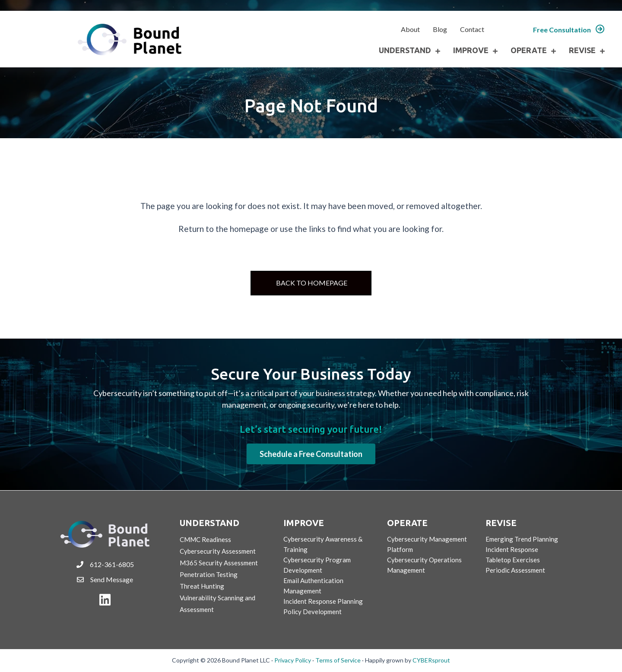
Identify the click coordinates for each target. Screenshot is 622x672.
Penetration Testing (209, 574)
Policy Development (313, 612)
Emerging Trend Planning (522, 539)
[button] (569, 30)
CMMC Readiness (205, 539)
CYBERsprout (431, 660)
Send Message (112, 579)
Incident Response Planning (323, 601)
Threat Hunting (202, 586)
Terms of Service (338, 660)
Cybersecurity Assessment (218, 551)
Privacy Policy (293, 660)
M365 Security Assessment (219, 563)
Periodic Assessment (515, 570)
